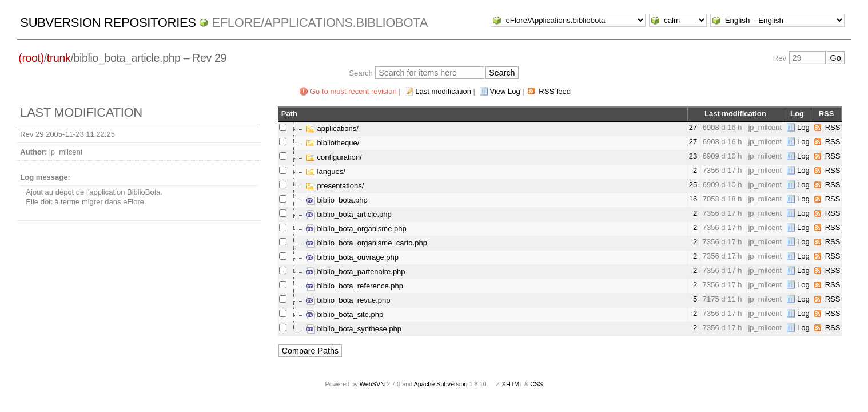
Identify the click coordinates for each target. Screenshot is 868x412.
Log (803, 127)
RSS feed (555, 91)
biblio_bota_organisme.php (356, 229)
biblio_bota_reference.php (355, 286)
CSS (536, 384)
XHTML (512, 384)
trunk (59, 58)
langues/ (326, 171)
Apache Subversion (441, 384)
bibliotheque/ (333, 143)
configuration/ (334, 157)
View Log (505, 91)
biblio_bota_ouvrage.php (352, 257)
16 (693, 199)
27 (693, 127)
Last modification (443, 91)
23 (693, 156)
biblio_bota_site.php (345, 314)
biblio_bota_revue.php (348, 300)
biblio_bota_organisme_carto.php (367, 243)
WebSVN (372, 384)
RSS (833, 127)
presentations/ (335, 186)
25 (693, 185)
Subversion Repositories (108, 23)
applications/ (332, 128)
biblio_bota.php (337, 200)
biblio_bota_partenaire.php (356, 272)
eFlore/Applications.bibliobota (320, 23)
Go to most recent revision (353, 91)
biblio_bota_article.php (349, 214)
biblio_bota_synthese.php (354, 329)
